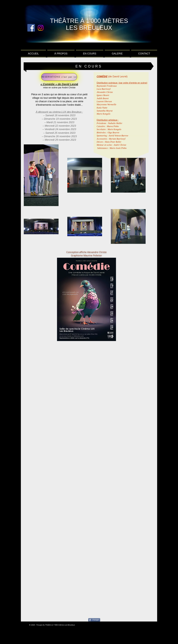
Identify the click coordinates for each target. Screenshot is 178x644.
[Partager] (94, 620)
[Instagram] (41, 28)
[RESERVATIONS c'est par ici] (59, 77)
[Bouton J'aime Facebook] (118, 625)
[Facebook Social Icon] (31, 28)
